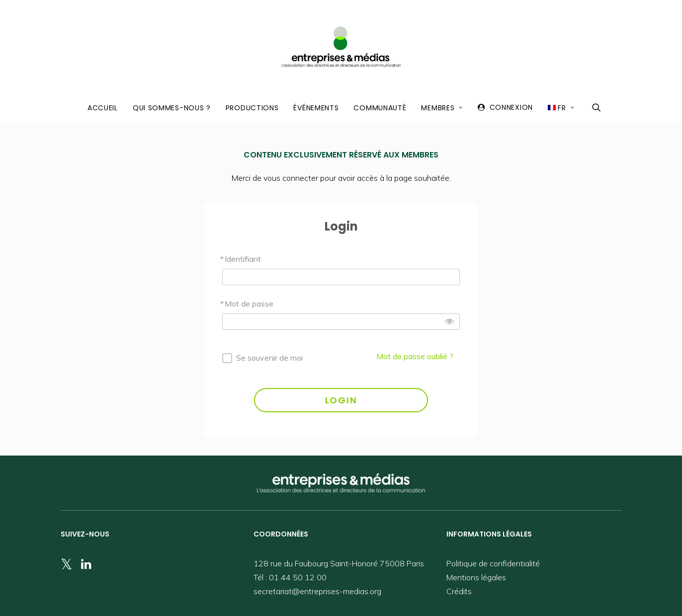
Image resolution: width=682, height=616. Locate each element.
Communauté (380, 108)
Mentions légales (476, 577)
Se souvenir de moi (269, 358)
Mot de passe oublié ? (415, 356)
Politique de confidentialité (493, 563)
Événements (316, 108)
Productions (252, 108)
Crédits (459, 591)
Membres (442, 108)
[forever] (227, 358)
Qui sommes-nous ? (172, 108)
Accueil (103, 108)
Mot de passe (249, 304)
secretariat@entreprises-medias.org (317, 591)
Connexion (511, 107)
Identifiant (243, 259)
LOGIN (341, 400)
